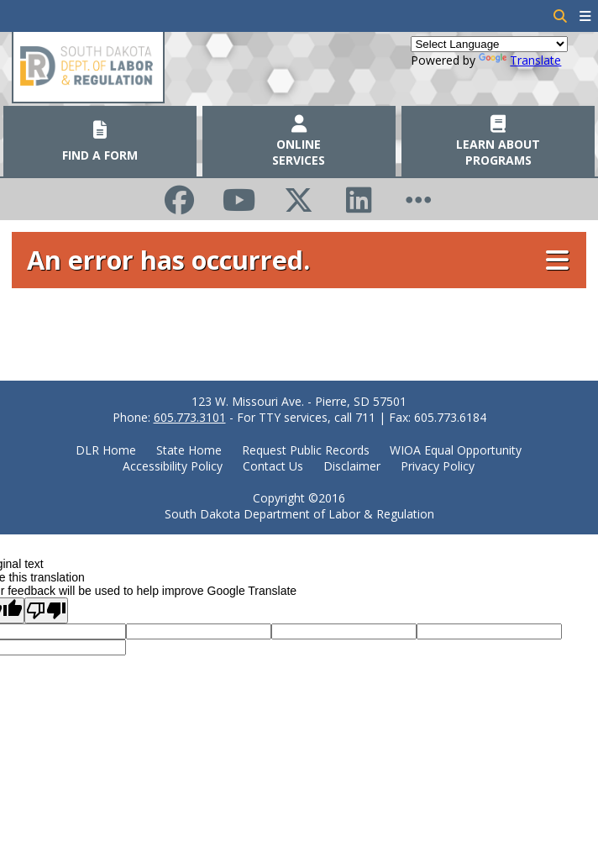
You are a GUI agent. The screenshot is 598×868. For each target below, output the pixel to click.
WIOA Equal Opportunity (456, 450)
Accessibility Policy (173, 466)
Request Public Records (306, 450)
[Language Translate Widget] (489, 44)
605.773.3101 (190, 417)
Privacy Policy (438, 466)
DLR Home (106, 450)
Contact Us (273, 466)
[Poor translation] (46, 610)
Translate (520, 60)
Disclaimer (352, 466)
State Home (189, 450)
